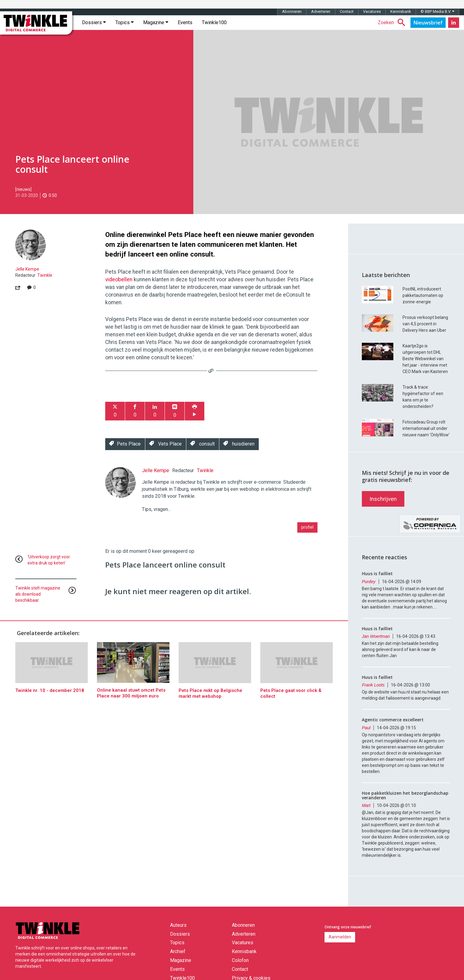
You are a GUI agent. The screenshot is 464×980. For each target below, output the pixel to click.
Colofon (240, 960)
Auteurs (178, 925)
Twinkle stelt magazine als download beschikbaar (38, 594)
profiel (307, 527)
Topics (124, 22)
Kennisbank (401, 11)
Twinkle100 (214, 22)
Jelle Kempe (27, 269)
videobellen (119, 279)
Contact (347, 11)
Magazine (156, 22)
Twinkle (45, 275)
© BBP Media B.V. (437, 11)
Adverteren (321, 11)
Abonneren (292, 11)
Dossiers (94, 22)
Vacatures (372, 11)
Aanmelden (340, 937)
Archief (178, 951)
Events (185, 22)
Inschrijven (383, 499)
